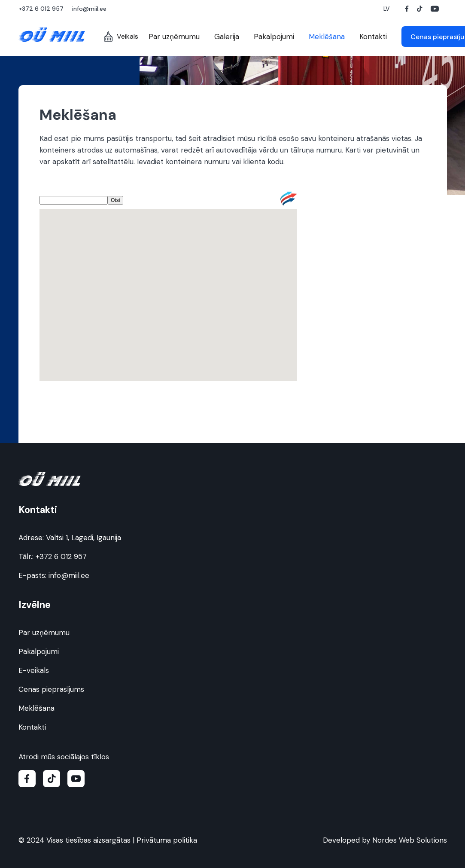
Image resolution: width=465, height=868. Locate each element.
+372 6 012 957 (61, 556)
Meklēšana (36, 708)
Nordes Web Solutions (410, 840)
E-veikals (34, 670)
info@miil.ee (69, 575)
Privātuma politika (167, 840)
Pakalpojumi (39, 651)
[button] (388, 9)
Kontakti (32, 727)
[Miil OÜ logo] (52, 35)
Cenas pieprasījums (51, 689)
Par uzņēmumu (44, 633)
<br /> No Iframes (168, 297)
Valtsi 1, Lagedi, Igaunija (84, 538)
